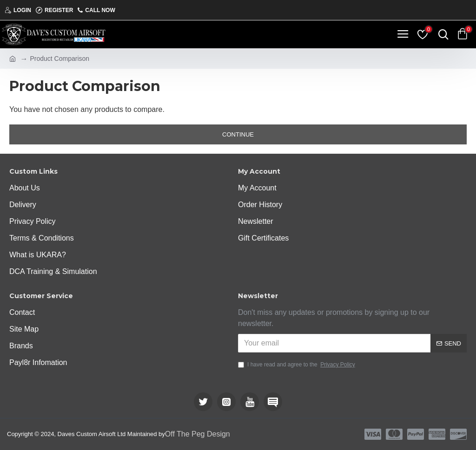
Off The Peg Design (198, 434)
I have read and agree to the (297, 365)
